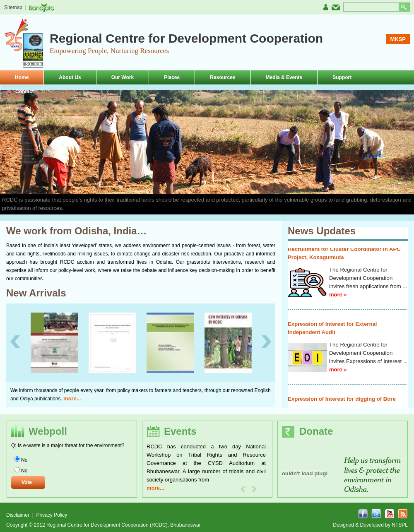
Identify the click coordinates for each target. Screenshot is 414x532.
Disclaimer (18, 515)
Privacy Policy (52, 515)
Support (342, 77)
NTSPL (400, 525)
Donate (316, 431)
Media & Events (284, 77)
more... (72, 398)
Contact (25, 91)
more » (338, 300)
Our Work (123, 77)
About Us (70, 77)
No (24, 460)
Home (22, 77)
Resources (223, 77)
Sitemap (13, 7)
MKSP (398, 39)
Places (172, 77)
